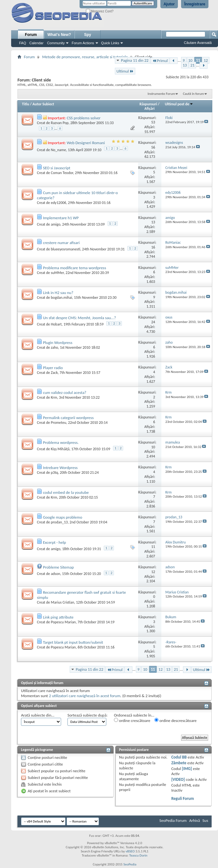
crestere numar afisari (61, 243)
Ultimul (125, 71)
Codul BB (179, 757)
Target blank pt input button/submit (73, 642)
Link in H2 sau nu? (58, 293)
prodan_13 (59, 522)
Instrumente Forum (162, 94)
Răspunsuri (148, 104)
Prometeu (59, 423)
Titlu (25, 104)
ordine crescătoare (132, 720)
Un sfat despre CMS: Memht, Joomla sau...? (79, 318)
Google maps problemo (63, 517)
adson (56, 574)
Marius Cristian (63, 602)
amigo (56, 224)
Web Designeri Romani (86, 143)
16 (153, 247)
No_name (59, 150)
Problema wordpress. (61, 442)
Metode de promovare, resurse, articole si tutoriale (85, 57)
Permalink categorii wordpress (68, 418)
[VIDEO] (178, 779)
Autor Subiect (43, 104)
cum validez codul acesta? (65, 392)
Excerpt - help (54, 542)
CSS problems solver (84, 118)
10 (190, 60)
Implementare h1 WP (61, 218)
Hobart (56, 324)
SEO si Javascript (57, 168)
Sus (205, 820)
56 (153, 147)
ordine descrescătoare (176, 720)
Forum (31, 35)
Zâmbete (179, 763)
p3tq (55, 472)
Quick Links (110, 43)
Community (56, 43)
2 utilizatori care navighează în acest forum (85, 696)
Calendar (36, 43)
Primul (160, 61)
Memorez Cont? (100, 11)
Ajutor (169, 4)
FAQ (23, 43)
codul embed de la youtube (66, 492)
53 (153, 122)
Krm (54, 397)
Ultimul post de (179, 104)
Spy (88, 35)
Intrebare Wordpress (60, 468)
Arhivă (194, 820)
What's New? (59, 35)
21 (192, 65)
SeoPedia (130, 864)
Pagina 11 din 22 (135, 60)
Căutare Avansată (198, 43)
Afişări (150, 108)
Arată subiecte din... (38, 715)
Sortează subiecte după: (88, 715)
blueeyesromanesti (66, 249)
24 (153, 322)
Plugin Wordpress (58, 343)
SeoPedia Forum (173, 820)
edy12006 (59, 203)
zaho (55, 347)
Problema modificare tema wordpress (74, 268)
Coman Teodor (62, 173)
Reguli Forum (183, 798)
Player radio (53, 368)
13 (185, 65)
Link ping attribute (58, 617)
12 (206, 60)
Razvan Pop (60, 123)
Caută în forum (193, 94)
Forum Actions (83, 43)
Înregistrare (195, 4)
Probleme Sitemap (58, 567)
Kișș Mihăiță (60, 449)
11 (198, 60)
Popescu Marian (63, 622)
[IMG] (187, 769)
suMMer (57, 273)
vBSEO (130, 851)
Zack (54, 373)
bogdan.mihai (62, 297)
